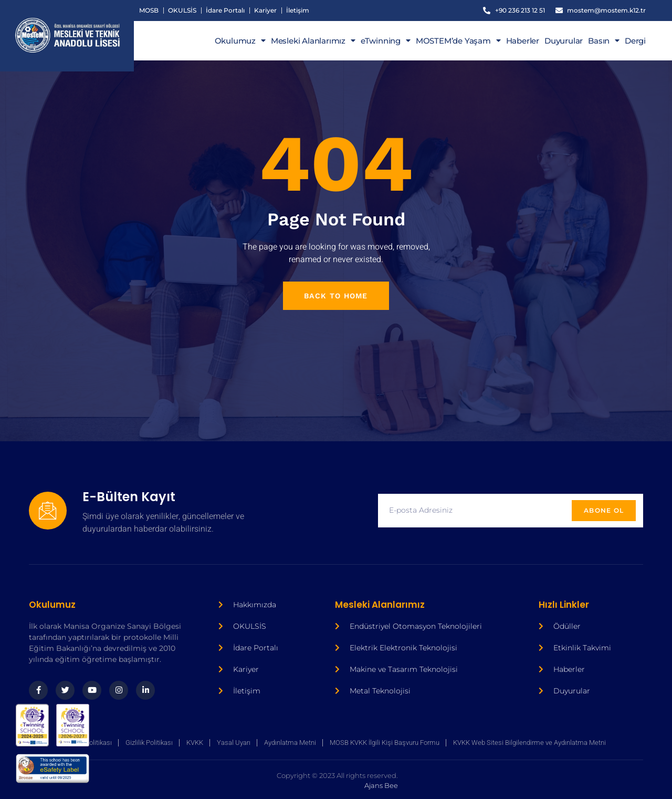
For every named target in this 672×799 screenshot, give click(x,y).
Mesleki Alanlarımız (313, 41)
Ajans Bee (258, 781)
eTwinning (386, 41)
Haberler (523, 41)
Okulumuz (240, 41)
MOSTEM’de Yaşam (458, 41)
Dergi (635, 41)
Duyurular (564, 41)
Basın (604, 41)
